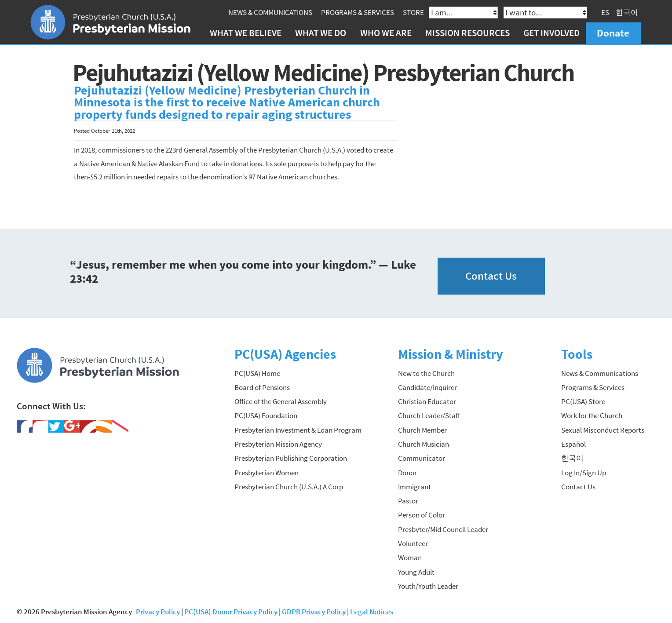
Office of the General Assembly (281, 401)
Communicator (422, 458)
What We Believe (246, 33)
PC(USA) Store (583, 401)
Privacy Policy (158, 612)
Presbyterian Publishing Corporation (291, 458)
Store (413, 12)
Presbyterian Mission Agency (278, 444)
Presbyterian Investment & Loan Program (298, 430)
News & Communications (270, 12)
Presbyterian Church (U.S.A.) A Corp (289, 487)
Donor (407, 473)
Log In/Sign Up (584, 473)
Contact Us (491, 276)
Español (573, 444)
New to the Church (426, 373)
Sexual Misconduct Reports (603, 430)
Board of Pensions (262, 387)
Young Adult (416, 572)
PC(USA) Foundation (266, 415)
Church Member (422, 430)
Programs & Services (358, 12)
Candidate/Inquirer (427, 387)
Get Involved (551, 33)
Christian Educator (427, 401)
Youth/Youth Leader (428, 586)
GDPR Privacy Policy (314, 612)
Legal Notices (372, 612)
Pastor (408, 501)
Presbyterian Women (267, 473)
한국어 (627, 12)
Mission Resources (467, 33)
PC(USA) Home (257, 373)
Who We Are (386, 33)
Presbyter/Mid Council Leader (443, 529)
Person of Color (422, 515)
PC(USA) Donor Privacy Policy (231, 612)
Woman (410, 557)
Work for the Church (592, 415)
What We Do (321, 33)
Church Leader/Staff (429, 415)
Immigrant (415, 487)
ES (605, 12)
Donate (613, 33)
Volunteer (413, 543)
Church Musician (424, 444)
